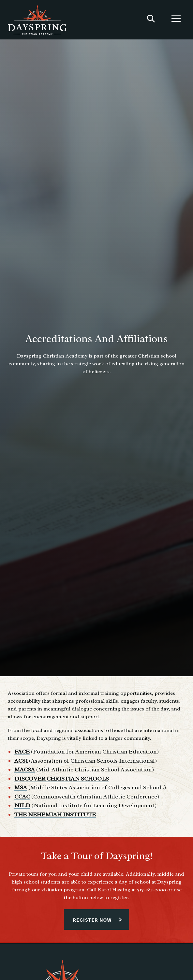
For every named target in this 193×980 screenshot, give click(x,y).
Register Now (94, 920)
